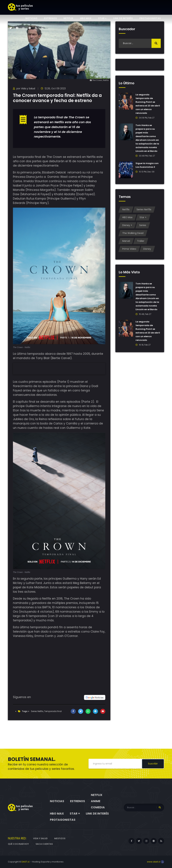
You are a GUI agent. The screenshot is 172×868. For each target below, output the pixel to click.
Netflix (68, 18)
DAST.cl (25, 862)
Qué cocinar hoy (18, 844)
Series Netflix (37, 711)
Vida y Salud (28, 88)
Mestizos (60, 838)
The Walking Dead (133, 233)
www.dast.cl (156, 862)
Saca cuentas (44, 844)
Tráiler (141, 241)
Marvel (126, 241)
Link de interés (123, 18)
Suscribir (153, 764)
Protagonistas (150, 18)
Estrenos (50, 18)
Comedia (98, 807)
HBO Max (86, 18)
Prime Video (129, 249)
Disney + (127, 225)
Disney (147, 249)
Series (143, 225)
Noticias (31, 18)
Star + (102, 18)
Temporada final (53, 711)
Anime (96, 801)
